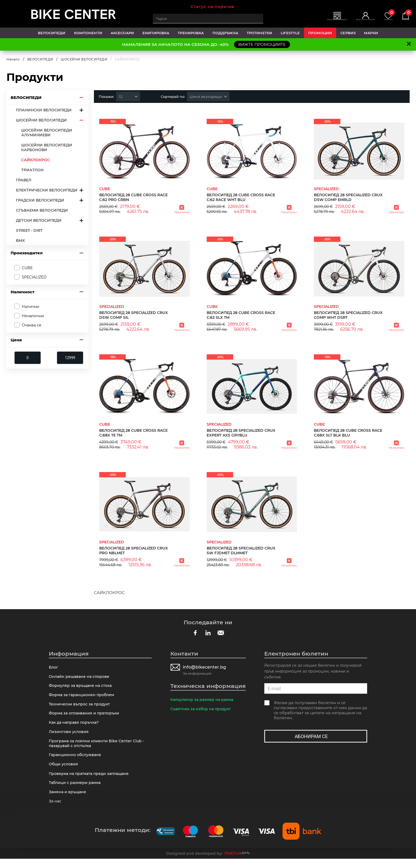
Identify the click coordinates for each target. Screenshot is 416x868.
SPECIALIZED (34, 277)
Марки (371, 33)
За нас (56, 810)
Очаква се (32, 325)
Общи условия (64, 771)
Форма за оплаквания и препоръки (86, 716)
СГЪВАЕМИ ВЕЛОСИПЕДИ (42, 210)
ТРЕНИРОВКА (191, 33)
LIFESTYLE (290, 33)
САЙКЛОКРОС (36, 160)
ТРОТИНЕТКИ (259, 33)
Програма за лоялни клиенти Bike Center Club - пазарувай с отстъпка (98, 748)
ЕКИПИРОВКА (156, 33)
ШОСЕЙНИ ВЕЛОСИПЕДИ (84, 59)
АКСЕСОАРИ (122, 33)
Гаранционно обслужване (77, 761)
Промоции (320, 33)
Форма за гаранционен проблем (83, 697)
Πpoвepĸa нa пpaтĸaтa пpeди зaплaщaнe (91, 781)
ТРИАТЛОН (32, 170)
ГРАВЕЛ (24, 180)
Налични (31, 307)
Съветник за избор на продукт (202, 710)
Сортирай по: (173, 97)
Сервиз (348, 33)
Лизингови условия (70, 736)
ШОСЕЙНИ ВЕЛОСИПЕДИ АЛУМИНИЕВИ (47, 133)
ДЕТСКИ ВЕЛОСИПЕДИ (39, 220)
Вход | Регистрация (354, 21)
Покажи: (106, 97)
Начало (13, 59)
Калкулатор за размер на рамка (204, 700)
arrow (81, 97)
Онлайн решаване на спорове (81, 677)
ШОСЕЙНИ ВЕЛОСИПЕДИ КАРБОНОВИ (47, 147)
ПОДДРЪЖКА (225, 33)
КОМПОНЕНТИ (88, 33)
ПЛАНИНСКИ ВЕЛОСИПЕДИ (44, 110)
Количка (404, 16)
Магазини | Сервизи (317, 21)
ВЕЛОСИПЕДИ (52, 33)
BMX (20, 241)
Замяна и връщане (68, 800)
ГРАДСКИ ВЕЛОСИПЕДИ (40, 200)
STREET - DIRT (29, 230)
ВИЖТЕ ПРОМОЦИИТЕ (262, 44)
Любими (383, 16)
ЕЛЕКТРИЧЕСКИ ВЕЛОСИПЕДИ (47, 190)
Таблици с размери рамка (76, 790)
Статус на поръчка (212, 6)
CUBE (27, 268)
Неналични (33, 316)
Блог (54, 667)
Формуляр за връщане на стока (82, 687)
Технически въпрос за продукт (81, 707)
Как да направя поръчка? (76, 726)
